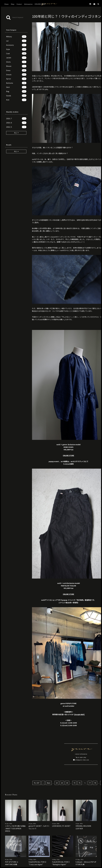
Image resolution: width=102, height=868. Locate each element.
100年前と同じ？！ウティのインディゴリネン (67, 16)
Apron (16, 79)
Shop (13, 4)
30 (67, 783)
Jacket (16, 58)
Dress (16, 70)
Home (7, 4)
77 (90, 783)
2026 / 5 (16, 127)
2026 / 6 (16, 123)
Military (16, 37)
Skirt (16, 87)
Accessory (16, 45)
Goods (16, 96)
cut (16, 41)
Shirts (16, 62)
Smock (16, 75)
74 (74, 783)
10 (57, 783)
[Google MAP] (79, 714)
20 (62, 783)
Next (49, 783)
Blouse (16, 66)
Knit (16, 100)
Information (28, 4)
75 (80, 783)
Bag (16, 91)
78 (95, 783)
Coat (16, 53)
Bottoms (16, 83)
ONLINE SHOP (40, 4)
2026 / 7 (16, 119)
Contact (19, 4)
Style (16, 49)
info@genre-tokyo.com (81, 760)
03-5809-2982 (81, 758)
